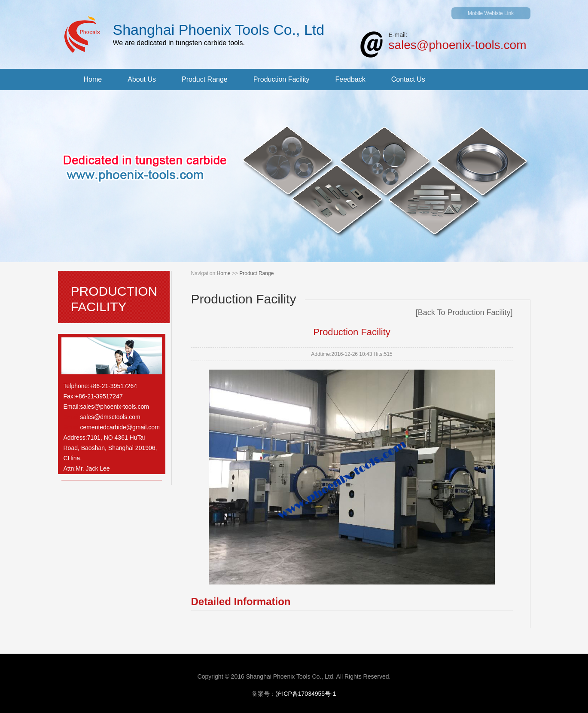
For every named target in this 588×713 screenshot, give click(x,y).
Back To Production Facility (464, 312)
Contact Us (408, 79)
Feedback (350, 79)
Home (93, 79)
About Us (142, 79)
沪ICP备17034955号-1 (306, 694)
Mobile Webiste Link (491, 13)
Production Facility (282, 79)
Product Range (205, 79)
